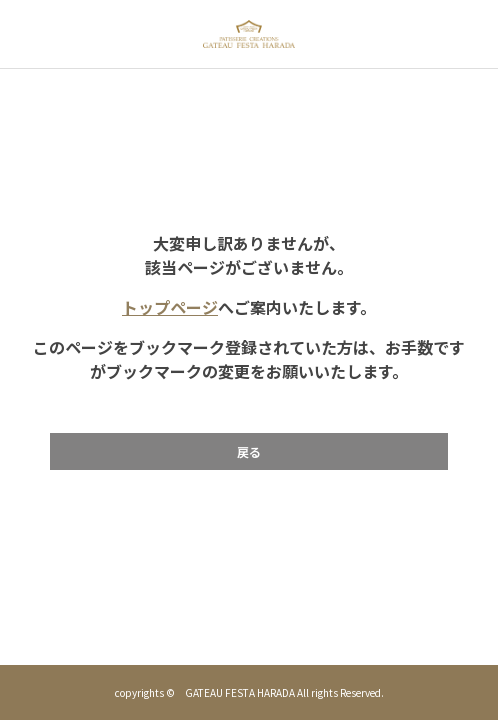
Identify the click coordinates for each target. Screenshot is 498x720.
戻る (249, 451)
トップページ (170, 307)
